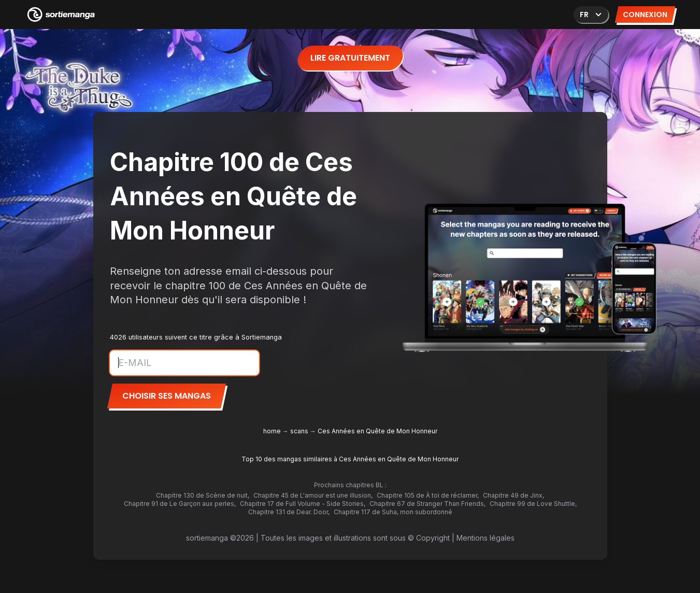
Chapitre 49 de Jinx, (513, 495)
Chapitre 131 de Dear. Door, (289, 512)
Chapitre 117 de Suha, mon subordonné (393, 512)
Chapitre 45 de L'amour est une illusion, (313, 495)
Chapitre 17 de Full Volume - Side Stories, (303, 504)
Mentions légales (485, 538)
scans (299, 431)
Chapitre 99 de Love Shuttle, (533, 504)
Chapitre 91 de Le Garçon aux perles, (180, 504)
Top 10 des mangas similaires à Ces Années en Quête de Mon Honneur (350, 459)
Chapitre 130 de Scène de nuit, (203, 495)
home (272, 431)
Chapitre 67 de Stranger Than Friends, (427, 504)
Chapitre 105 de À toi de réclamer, (428, 495)
